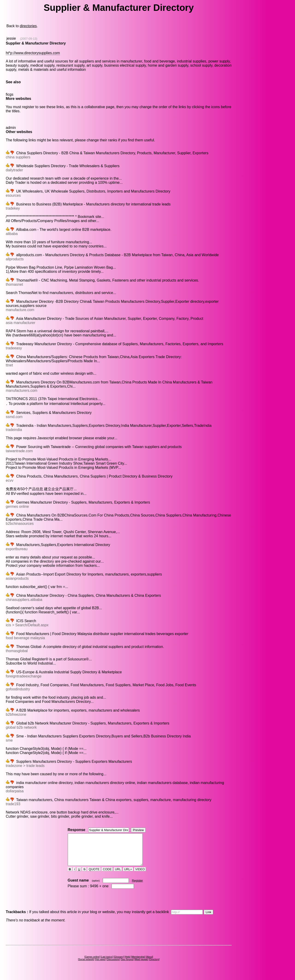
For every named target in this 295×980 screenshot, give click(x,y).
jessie (11, 38)
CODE (107, 875)
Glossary (119, 963)
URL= (128, 875)
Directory (154, 966)
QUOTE (94, 875)
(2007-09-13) (29, 39)
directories (28, 26)
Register (137, 887)
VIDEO (140, 875)
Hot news (100, 966)
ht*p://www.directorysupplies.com (33, 53)
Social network (86, 966)
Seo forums (127, 966)
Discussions (113, 966)
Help (128, 963)
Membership (138, 963)
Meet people (141, 966)
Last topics (107, 963)
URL (118, 875)
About (149, 963)
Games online (92, 963)
